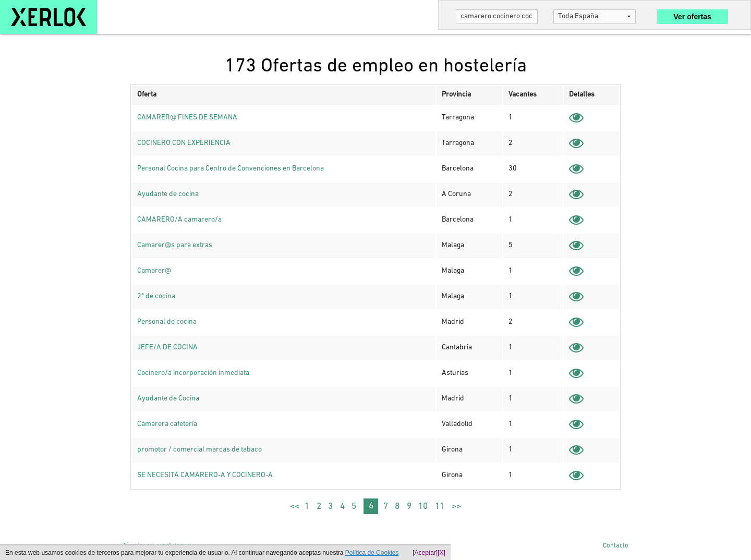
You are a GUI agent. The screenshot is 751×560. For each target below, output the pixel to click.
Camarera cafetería (167, 424)
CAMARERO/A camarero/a (179, 220)
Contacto (616, 546)
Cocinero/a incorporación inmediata (193, 373)
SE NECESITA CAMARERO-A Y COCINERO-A (205, 475)
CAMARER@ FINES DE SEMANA (187, 118)
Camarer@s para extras (175, 245)
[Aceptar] (425, 553)
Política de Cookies (372, 553)
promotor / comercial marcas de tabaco (199, 450)
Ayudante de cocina (168, 194)
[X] (441, 553)
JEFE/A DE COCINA (167, 348)
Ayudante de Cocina (168, 399)
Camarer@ (154, 271)
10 (423, 507)
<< (295, 507)
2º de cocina (156, 296)
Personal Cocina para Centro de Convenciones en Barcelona (231, 169)
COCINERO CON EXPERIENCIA (184, 143)
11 (440, 507)
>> (456, 507)
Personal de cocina (167, 322)
